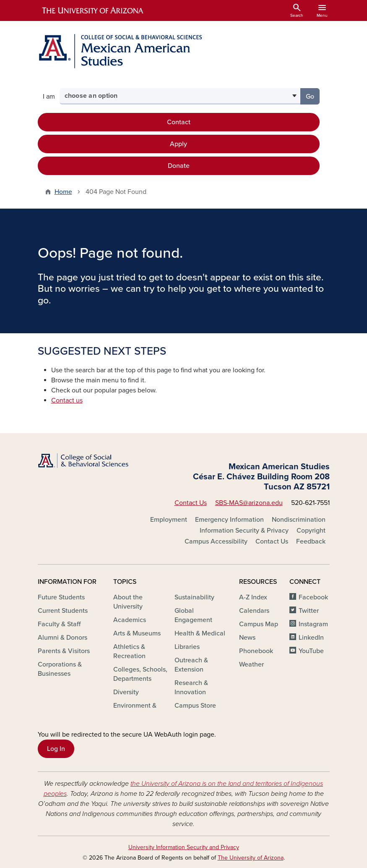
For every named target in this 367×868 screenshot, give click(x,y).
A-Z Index (253, 597)
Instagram (313, 624)
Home (63, 192)
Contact (179, 122)
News (247, 638)
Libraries (187, 647)
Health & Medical (200, 633)
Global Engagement (193, 615)
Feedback (311, 541)
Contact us (67, 400)
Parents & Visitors (64, 651)
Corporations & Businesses (60, 669)
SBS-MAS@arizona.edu (249, 503)
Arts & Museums (137, 633)
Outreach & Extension (191, 665)
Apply (178, 144)
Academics (130, 620)
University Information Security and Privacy (184, 847)
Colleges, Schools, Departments (140, 674)
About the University (128, 602)
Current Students (63, 611)
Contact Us (191, 503)
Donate (179, 166)
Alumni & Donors (62, 638)
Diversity (126, 692)
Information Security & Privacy (244, 531)
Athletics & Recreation (129, 651)
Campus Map (259, 624)
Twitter (309, 611)
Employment (169, 520)
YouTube (311, 651)
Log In (56, 749)
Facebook (313, 597)
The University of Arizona (251, 858)
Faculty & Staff (59, 624)
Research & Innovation (191, 688)
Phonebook (256, 651)
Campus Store (195, 706)
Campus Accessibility (216, 541)
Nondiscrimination (299, 520)
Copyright (311, 531)
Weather (251, 664)
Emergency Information (229, 520)
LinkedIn (311, 638)
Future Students (61, 597)
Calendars (254, 611)
